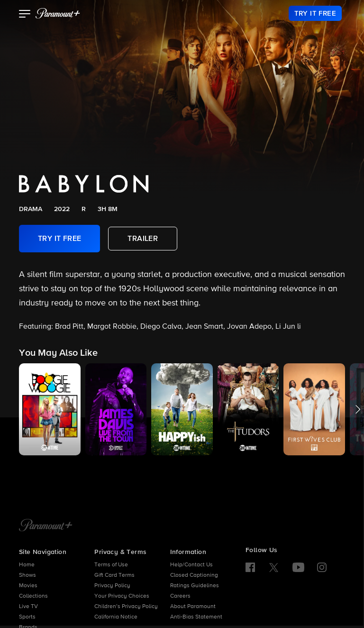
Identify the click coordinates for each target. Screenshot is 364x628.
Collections (33, 596)
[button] (25, 15)
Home (27, 565)
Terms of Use (111, 565)
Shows (27, 575)
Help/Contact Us (191, 565)
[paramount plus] (58, 13)
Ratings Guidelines (195, 586)
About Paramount (193, 607)
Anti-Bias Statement (196, 617)
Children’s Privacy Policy (126, 607)
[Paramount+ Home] (46, 526)
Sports (27, 617)
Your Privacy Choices (122, 596)
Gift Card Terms (114, 575)
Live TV (28, 607)
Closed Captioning (194, 575)
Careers (180, 596)
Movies (28, 586)
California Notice (116, 617)
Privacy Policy (112, 586)
